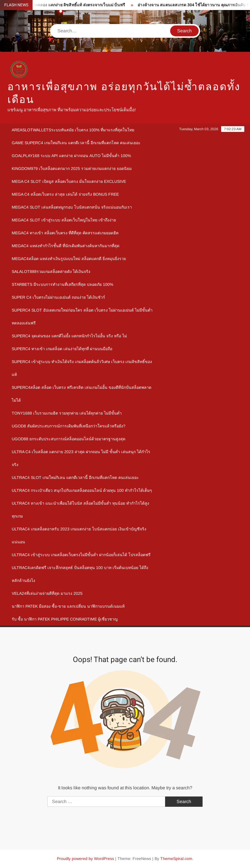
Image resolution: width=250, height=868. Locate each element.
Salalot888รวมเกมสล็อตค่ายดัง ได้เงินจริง (51, 272)
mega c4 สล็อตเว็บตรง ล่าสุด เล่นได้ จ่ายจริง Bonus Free (65, 194)
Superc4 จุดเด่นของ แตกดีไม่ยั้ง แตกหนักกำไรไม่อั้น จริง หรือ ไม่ (69, 336)
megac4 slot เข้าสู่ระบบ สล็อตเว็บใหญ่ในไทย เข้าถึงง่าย (64, 220)
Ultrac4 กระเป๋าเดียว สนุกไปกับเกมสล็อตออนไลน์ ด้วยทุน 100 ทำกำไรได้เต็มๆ (82, 490)
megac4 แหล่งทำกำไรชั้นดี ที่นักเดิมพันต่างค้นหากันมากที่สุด (66, 246)
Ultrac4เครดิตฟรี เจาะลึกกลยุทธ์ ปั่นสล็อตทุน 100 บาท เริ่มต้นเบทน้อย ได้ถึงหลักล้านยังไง (80, 574)
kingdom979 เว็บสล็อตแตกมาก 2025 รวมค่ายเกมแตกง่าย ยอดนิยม (72, 169)
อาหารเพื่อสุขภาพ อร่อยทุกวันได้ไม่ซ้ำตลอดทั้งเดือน (124, 93)
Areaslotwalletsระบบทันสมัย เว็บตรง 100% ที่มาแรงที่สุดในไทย (73, 130)
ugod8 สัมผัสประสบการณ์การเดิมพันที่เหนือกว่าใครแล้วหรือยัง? (69, 426)
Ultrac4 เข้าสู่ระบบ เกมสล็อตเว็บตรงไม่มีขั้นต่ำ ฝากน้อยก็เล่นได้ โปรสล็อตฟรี (81, 555)
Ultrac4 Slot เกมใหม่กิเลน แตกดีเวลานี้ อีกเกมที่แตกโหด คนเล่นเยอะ (75, 477)
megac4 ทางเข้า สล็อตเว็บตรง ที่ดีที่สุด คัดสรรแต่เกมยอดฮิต (65, 233)
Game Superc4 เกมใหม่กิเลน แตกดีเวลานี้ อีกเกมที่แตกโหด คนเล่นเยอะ (76, 143)
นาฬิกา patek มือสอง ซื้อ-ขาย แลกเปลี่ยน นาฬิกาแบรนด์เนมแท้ (68, 606)
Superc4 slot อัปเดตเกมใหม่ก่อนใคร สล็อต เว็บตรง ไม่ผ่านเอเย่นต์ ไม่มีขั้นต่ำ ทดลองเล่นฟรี (82, 317)
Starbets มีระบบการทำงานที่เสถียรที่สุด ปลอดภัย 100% (62, 284)
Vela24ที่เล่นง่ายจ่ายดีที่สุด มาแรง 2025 (47, 593)
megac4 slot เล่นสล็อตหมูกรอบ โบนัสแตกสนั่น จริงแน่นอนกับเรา (72, 207)
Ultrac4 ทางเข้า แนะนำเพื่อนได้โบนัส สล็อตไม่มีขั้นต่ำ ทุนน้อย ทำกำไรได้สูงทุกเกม (80, 510)
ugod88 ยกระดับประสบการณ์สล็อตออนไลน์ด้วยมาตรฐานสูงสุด (69, 439)
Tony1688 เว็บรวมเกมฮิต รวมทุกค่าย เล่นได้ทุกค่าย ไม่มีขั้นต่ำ (67, 413)
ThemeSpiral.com (176, 859)
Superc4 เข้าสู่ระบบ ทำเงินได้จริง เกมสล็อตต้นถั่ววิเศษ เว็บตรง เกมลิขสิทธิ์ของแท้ (82, 368)
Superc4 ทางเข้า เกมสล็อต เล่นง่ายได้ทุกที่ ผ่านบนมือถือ (62, 349)
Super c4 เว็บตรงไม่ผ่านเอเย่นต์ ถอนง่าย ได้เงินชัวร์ (58, 297)
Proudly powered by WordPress (85, 859)
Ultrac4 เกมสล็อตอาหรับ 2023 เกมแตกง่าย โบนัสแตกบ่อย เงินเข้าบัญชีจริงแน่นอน (79, 535)
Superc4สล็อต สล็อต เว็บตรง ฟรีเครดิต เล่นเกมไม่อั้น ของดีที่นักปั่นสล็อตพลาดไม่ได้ (82, 394)
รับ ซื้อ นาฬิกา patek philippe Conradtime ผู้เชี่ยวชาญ (65, 619)
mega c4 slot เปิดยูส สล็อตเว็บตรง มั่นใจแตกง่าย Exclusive (69, 181)
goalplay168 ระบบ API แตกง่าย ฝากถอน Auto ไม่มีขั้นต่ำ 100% (71, 156)
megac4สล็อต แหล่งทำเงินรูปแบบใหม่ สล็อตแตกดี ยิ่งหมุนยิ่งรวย (69, 259)
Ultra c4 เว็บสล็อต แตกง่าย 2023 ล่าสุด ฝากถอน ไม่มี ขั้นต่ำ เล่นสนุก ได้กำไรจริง (81, 458)
